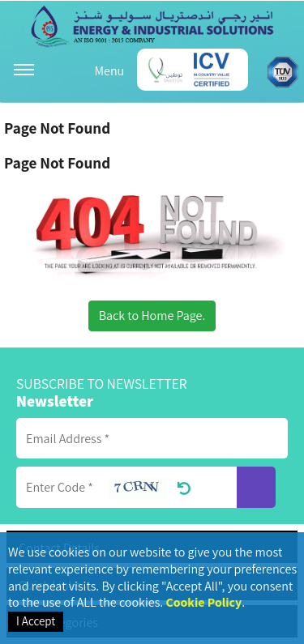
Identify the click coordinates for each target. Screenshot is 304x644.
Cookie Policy (203, 602)
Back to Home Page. (152, 316)
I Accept (36, 621)
